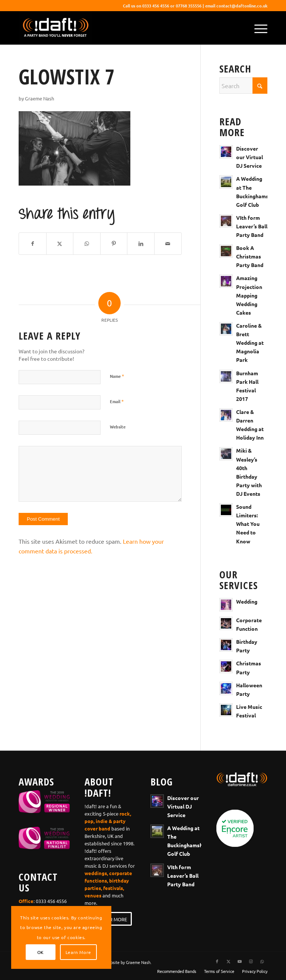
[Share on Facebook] (33, 243)
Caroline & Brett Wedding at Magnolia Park (250, 343)
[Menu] (257, 28)
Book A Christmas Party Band (250, 256)
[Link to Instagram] (251, 961)
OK (41, 952)
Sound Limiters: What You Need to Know (248, 524)
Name (117, 376)
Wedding (247, 601)
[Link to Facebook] (217, 961)
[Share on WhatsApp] (87, 243)
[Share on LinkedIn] (141, 243)
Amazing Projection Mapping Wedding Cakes (249, 295)
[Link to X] (228, 961)
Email (117, 401)
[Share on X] (60, 243)
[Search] (243, 86)
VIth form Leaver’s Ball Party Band (252, 226)
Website (118, 427)
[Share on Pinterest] (114, 243)
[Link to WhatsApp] (262, 961)
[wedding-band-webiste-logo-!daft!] (55, 28)
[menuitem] (257, 28)
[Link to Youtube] (239, 961)
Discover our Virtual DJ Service (250, 157)
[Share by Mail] (168, 243)
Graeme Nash (39, 98)
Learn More (78, 952)
